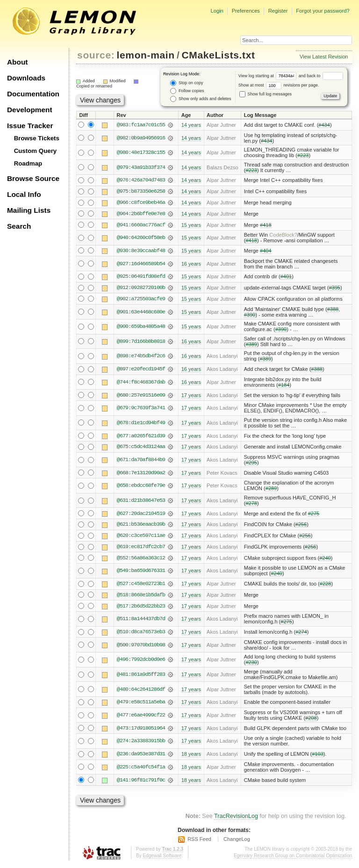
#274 (301, 635)
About (17, 62)
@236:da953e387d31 (141, 757)
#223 (303, 155)
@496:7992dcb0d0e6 (141, 662)
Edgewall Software (162, 858)
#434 (324, 125)
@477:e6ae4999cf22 (141, 718)
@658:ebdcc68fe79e (141, 487)
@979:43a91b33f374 (141, 167)
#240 (325, 560)
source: (96, 55)
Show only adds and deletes (201, 99)
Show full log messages (266, 94)
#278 (251, 505)
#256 (301, 526)
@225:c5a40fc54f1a (141, 770)
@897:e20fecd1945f (141, 370)
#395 (334, 289)
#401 (286, 277)
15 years (191, 225)
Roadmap (28, 163)
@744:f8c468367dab (141, 383)
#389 (251, 345)
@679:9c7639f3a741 (141, 409)
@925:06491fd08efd (141, 277)
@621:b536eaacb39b (141, 526)
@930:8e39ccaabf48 (141, 251)
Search (19, 226)
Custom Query (36, 151)
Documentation (33, 94)
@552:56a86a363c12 (141, 560)
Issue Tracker (30, 126)
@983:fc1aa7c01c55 (141, 125)
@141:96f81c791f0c (141, 783)
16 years (191, 264)
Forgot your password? (323, 11)
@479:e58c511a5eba (141, 705)
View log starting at (269, 76)
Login (217, 11)
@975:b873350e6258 (141, 192)
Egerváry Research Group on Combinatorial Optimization (293, 858)
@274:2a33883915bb (141, 744)
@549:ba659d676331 (141, 573)
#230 (251, 665)
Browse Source (33, 178)
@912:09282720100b (141, 289)
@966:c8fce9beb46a (141, 203)
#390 (250, 316)
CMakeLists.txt (219, 55)
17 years (191, 396)
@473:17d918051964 (141, 731)
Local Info (24, 194)
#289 (271, 490)
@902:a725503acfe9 (141, 300)
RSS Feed (199, 842)
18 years (191, 757)
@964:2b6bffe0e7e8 (141, 214)
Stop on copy (187, 83)
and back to (321, 76)
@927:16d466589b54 (141, 264)
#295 (251, 464)
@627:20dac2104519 (141, 515)
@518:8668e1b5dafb (141, 597)
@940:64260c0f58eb (141, 239)
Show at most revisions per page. (279, 85)
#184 (284, 386)
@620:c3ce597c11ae (141, 537)
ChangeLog (237, 842)
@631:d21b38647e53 (141, 502)
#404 (266, 251)
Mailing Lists (29, 210)
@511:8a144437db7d (141, 622)
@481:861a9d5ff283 (141, 677)
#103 (318, 757)
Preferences (246, 11)
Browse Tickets (37, 138)
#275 (314, 515)
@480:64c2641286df (141, 692)
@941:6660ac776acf (141, 225)
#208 (311, 721)
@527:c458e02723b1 (141, 586)
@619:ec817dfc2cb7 (141, 549)
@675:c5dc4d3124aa (141, 448)
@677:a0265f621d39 (141, 437)
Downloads (26, 78)
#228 (326, 586)
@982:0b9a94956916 (141, 138)
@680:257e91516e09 (141, 396)
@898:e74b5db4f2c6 (141, 357)
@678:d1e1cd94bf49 (141, 424)
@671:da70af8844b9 (141, 461)
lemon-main (146, 55)
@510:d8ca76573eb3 (141, 635)
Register (278, 11)
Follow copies (187, 91)
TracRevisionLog (236, 819)
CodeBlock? (283, 236)
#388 (333, 310)
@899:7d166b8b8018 (141, 342)
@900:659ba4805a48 (141, 328)
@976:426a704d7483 (141, 181)
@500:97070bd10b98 (141, 647)
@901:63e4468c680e (141, 313)
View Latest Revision (324, 57)
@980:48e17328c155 (141, 152)
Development (30, 110)
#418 (266, 225)
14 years (191, 125)
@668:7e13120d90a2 (141, 474)
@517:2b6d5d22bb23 (141, 608)
